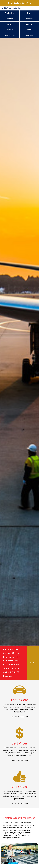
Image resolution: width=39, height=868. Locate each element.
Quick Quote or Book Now (20, 3)
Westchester (29, 35)
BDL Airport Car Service (12, 8)
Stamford (29, 30)
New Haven (10, 30)
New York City (10, 35)
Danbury (10, 24)
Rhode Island (10, 13)
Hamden (29, 24)
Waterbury (29, 19)
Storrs (29, 13)
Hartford (10, 19)
